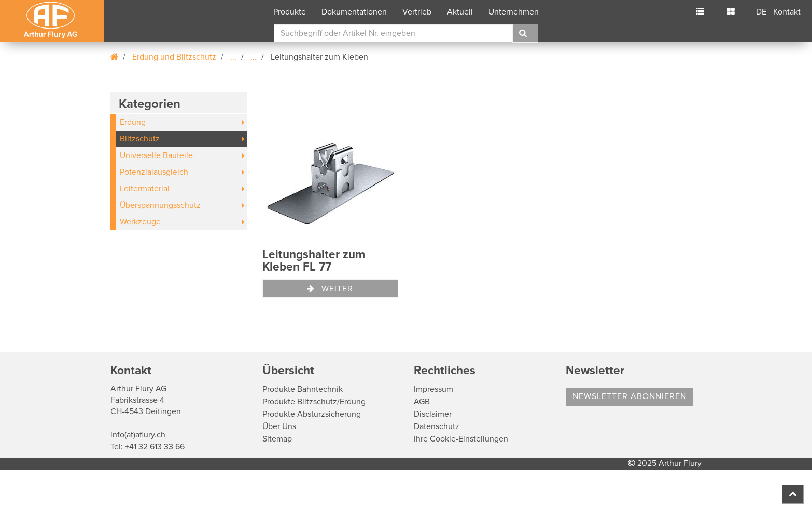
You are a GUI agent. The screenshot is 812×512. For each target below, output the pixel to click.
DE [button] (761, 12)
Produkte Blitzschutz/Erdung (314, 402)
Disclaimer (433, 414)
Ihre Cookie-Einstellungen (461, 439)
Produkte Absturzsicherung (312, 414)
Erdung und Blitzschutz (174, 57)
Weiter (330, 289)
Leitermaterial (145, 189)
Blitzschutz (140, 139)
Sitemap (277, 439)
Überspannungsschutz (160, 205)
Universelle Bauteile (156, 155)
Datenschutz (437, 426)
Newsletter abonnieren (629, 396)
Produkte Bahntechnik (303, 389)
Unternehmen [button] (514, 12)
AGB (422, 402)
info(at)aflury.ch (138, 435)
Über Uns (279, 426)
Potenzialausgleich (154, 172)
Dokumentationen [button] (354, 12)
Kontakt (787, 12)
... (233, 57)
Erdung (133, 122)
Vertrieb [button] (417, 12)
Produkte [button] (290, 12)
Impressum (433, 389)
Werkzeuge (140, 222)
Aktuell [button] (460, 12)
